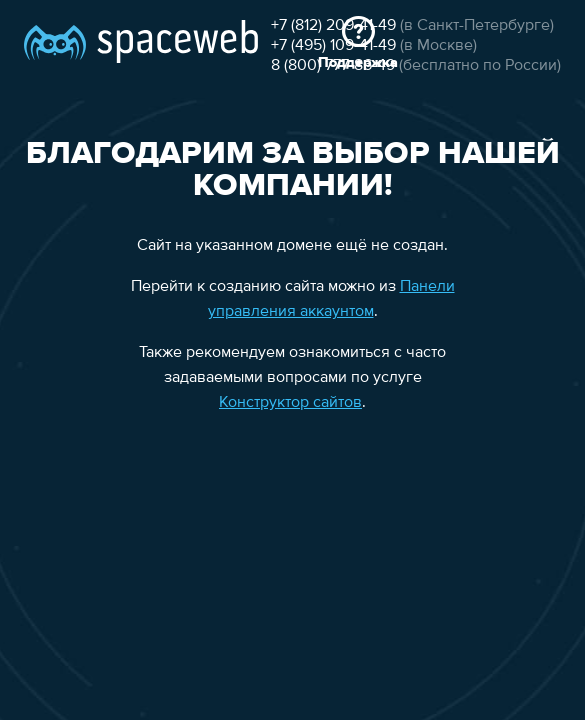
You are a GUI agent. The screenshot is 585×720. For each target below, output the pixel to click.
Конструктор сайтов (289, 420)
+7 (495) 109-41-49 (102, 132)
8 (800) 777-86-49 (102, 152)
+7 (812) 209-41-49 (102, 112)
